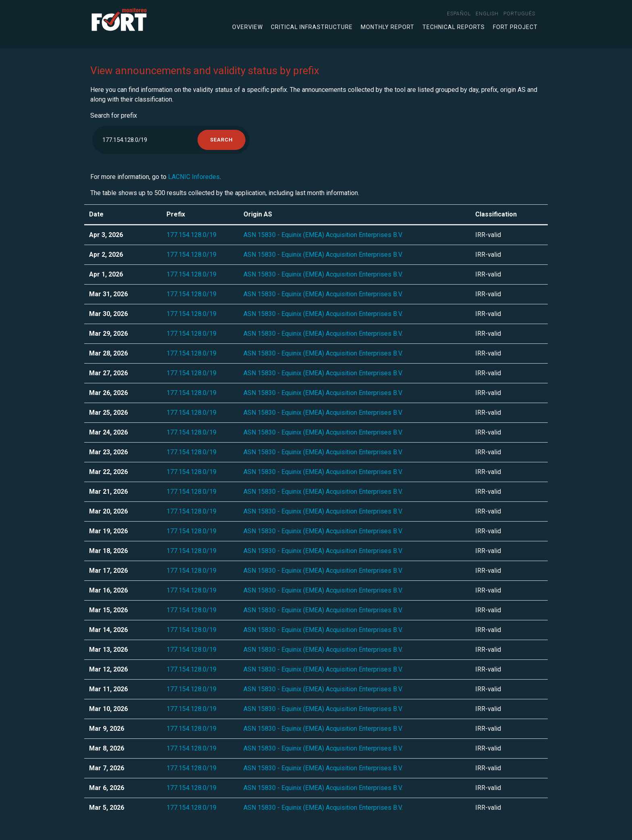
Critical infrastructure (312, 27)
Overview (247, 27)
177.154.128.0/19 (191, 235)
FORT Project (515, 27)
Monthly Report (388, 27)
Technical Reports (454, 27)
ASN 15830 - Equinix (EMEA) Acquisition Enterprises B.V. (323, 235)
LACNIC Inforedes (194, 177)
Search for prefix (114, 115)
